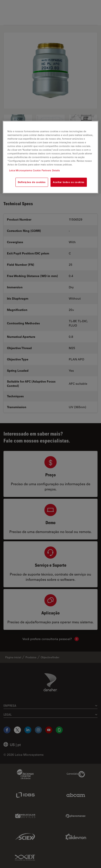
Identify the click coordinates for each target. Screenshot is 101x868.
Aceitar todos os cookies (69, 182)
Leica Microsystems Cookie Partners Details (35, 171)
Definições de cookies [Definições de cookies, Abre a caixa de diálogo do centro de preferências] (32, 182)
